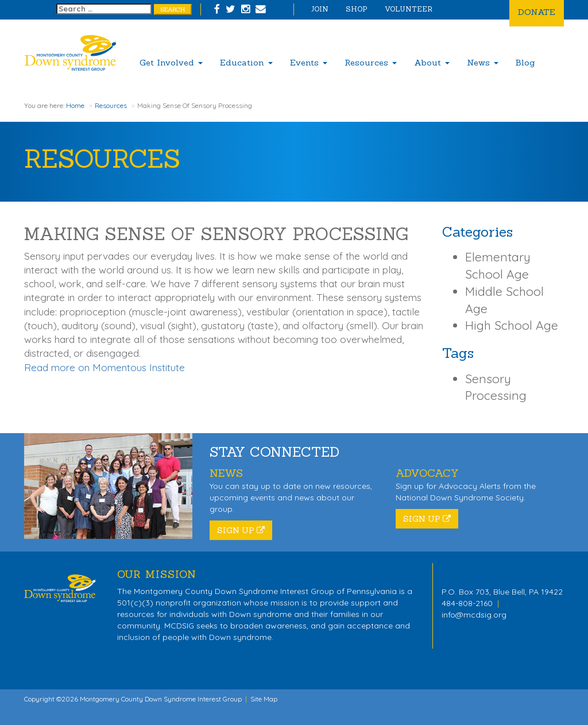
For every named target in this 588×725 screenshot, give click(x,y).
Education (246, 62)
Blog (525, 62)
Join (320, 9)
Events (309, 62)
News (483, 62)
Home (75, 105)
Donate (537, 12)
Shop (357, 9)
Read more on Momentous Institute (105, 367)
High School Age (512, 325)
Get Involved (171, 62)
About (432, 62)
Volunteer (409, 9)
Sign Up (241, 530)
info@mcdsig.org (474, 615)
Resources (371, 62)
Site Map (264, 699)
